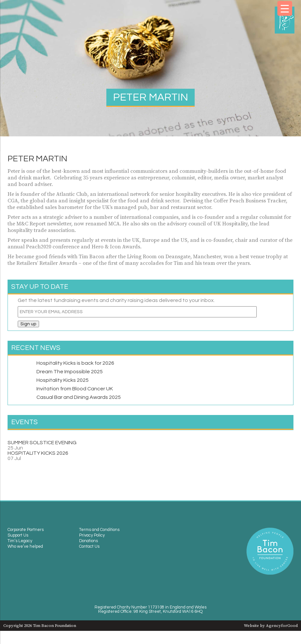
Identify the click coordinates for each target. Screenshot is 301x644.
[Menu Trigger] (285, 8)
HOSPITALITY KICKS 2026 (38, 453)
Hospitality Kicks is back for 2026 (75, 363)
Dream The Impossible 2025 (70, 372)
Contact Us (89, 547)
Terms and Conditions (99, 530)
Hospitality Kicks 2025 (63, 380)
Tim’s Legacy (20, 541)
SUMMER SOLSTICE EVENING (42, 443)
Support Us (18, 535)
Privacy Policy (92, 535)
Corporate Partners (26, 530)
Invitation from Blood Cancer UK (75, 389)
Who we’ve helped (25, 547)
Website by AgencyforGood (271, 626)
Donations (88, 541)
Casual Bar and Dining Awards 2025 (79, 397)
